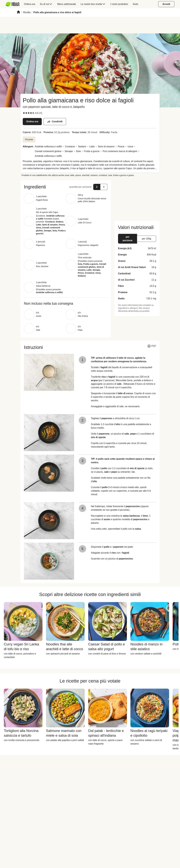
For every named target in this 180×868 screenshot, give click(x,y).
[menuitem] (14, 4)
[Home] (18, 12)
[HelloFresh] (12, 4)
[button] (66, 187)
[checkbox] (24, 113)
